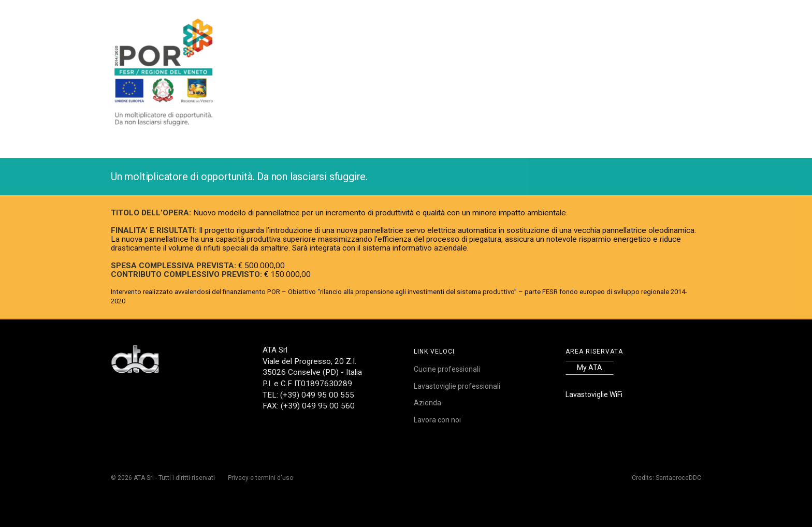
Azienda (427, 403)
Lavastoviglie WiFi (594, 394)
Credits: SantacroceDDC (666, 478)
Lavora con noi (437, 420)
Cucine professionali (447, 369)
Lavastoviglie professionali (457, 386)
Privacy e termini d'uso (260, 478)
